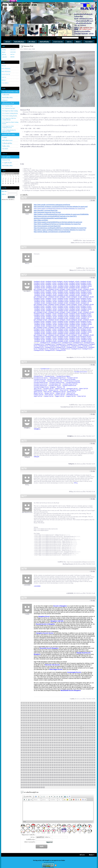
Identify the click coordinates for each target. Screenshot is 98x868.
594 (55, 745)
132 (86, 710)
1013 (79, 775)
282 (42, 723)
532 (68, 740)
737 (70, 755)
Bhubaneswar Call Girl (59, 392)
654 (37, 750)
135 (92, 710)
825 (39, 762)
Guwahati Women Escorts (41, 382)
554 (42, 743)
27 (79, 703)
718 (28, 755)
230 (77, 718)
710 (86, 753)
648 (24, 750)
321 (53, 725)
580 (24, 745)
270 (90, 720)
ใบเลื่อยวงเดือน (6, 146)
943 (75, 770)
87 (61, 708)
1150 (81, 785)
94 (77, 708)
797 (53, 760)
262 (72, 720)
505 (83, 738)
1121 (92, 782)
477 (22, 738)
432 (72, 733)
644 (90, 748)
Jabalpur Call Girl (49, 393)
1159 (26, 787)
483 (35, 738)
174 (28, 715)
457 (53, 735)
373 (92, 728)
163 (79, 713)
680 (94, 750)
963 (44, 772)
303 (88, 723)
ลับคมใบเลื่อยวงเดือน (7, 98)
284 (46, 723)
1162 (33, 787)
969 (57, 772)
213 (39, 718)
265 (79, 720)
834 (59, 762)
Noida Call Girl (82, 396)
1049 (83, 777)
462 (64, 735)
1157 (22, 787)
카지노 (76, 483)
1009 (70, 775)
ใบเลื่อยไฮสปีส (6, 95)
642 (86, 748)
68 (94, 705)
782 (94, 758)
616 (28, 748)
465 (70, 735)
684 (28, 753)
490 (50, 738)
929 (44, 770)
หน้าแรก (4, 66)
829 (48, 762)
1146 (72, 785)
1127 (31, 785)
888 (28, 767)
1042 (68, 777)
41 (35, 705)
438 (86, 733)
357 (57, 728)
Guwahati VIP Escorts (55, 385)
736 (68, 755)
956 (28, 772)
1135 (48, 785)
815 (92, 760)
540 (86, 740)
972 (64, 772)
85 (57, 708)
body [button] (25, 822)
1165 (39, 787)
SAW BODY (5, 149)
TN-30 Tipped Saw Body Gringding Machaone (8, 127)
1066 (46, 780)
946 (81, 770)
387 (48, 730)
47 (48, 705)
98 (86, 708)
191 (66, 715)
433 (75, 733)
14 (50, 703)
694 (50, 753)
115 (48, 710)
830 (50, 762)
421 (48, 733)
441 (92, 733)
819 (26, 762)
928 (42, 770)
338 (90, 725)
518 (37, 740)
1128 (33, 785)
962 (42, 772)
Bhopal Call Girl (38, 393)
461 (61, 735)
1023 (26, 777)
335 (83, 725)
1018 (90, 775)
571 (79, 743)
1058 (28, 780)
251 (48, 720)
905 (66, 767)
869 (61, 765)
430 (68, 733)
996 (42, 775)
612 (94, 745)
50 (55, 705)
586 (37, 745)
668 (68, 750)
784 (24, 760)
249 (44, 720)
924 (33, 770)
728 (50, 755)
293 (66, 723)
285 (48, 723)
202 (90, 715)
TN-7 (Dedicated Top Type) (9, 108)
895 (44, 767)
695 (53, 753)
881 (88, 765)
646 (94, 748)
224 (64, 718)
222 (59, 718)
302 (86, 723)
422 (50, 733)
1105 (57, 782)
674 (81, 750)
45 (44, 705)
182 (46, 715)
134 (90, 710)
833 (57, 762)
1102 (50, 782)
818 (24, 762)
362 (68, 728)
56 (68, 705)
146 (42, 713)
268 (86, 720)
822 (33, 762)
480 (28, 738)
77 (39, 708)
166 (86, 713)
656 (42, 750)
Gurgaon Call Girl (71, 396)
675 (83, 750)
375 (22, 730)
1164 (37, 787)
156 (64, 713)
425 (57, 733)
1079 (75, 780)
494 (59, 738)
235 (88, 718)
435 (79, 733)
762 (50, 758)
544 (94, 740)
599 (66, 745)
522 (46, 740)
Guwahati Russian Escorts (73, 382)
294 (68, 723)
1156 (94, 785)
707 (79, 753)
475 (92, 735)
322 (55, 725)
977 (75, 772)
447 (31, 735)
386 (46, 730)
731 (57, 755)
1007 (66, 775)
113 (44, 710)
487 (44, 738)
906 (68, 767)
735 (66, 755)
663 (57, 750)
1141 (61, 785)
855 (31, 765)
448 (33, 735)
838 (68, 762)
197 (79, 715)
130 (81, 710)
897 (48, 767)
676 (86, 750)
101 (92, 708)
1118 (86, 782)
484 (37, 738)
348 (37, 728)
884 (94, 765)
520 (42, 740)
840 (72, 762)
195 (75, 715)
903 (61, 767)
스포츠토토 (37, 586)
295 (70, 723)
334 (81, 725)
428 (64, 733)
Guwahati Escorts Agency (63, 376)
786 (28, 760)
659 (48, 750)
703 (70, 753)
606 (81, 745)
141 (31, 713)
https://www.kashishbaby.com (87, 405)
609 (88, 745)
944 (77, 770)
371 (88, 728)
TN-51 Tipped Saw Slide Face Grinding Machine (9, 119)
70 (24, 708)
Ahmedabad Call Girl (72, 395)
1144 (68, 785)
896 (46, 767)
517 (35, 740)
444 (24, 735)
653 (35, 750)
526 (55, 740)
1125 (26, 785)
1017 (88, 775)
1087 (92, 780)
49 (53, 705)
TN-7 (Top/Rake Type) (7, 106)
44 (42, 705)
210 (33, 718)
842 (77, 762)
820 (28, 762)
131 (83, 710)
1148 (77, 785)
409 (22, 733)
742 (81, 755)
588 (42, 745)
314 (37, 725)
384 (42, 730)
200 (86, 715)
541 (88, 740)
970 (59, 772)
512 (24, 740)
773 (75, 758)
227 (70, 718)
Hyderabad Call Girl (72, 389)
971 (61, 772)
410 (24, 733)
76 (37, 708)
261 (70, 720)
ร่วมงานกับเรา (5, 83)
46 (46, 705)
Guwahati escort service (81, 372)
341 (22, 728)
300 (81, 723)
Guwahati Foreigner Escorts (41, 387)
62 (81, 705)
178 (37, 715)
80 (46, 708)
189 (61, 715)
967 (53, 772)
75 (35, 708)
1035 (53, 777)
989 (26, 775)
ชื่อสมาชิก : (4, 191)
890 (33, 767)
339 (92, 725)
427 (61, 733)
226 (68, 718)
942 (72, 770)
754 (33, 758)
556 (46, 743)
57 (70, 705)
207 (26, 718)
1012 (77, 775)
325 (61, 725)
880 (86, 765)
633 (66, 748)
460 (59, 735)
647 (22, 750)
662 (55, 750)
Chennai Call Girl (49, 396)
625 (48, 748)
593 (53, 745)
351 (44, 728)
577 (92, 743)
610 (90, 745)
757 (39, 758)
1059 (31, 780)
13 (48, 703)
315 (39, 725)
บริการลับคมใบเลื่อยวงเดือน (10, 92)
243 (31, 720)
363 (70, 728)
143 (35, 713)
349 (39, 728)
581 (26, 745)
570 (77, 743)
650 (28, 750)
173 (26, 715)
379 (31, 730)
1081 (79, 780)
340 (94, 725)
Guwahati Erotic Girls (55, 384)
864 (50, 765)
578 (94, 743)
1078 (72, 780)
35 (22, 705)
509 (92, 738)
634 (68, 748)
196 (77, 715)
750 (24, 758)
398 (72, 730)
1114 (77, 782)
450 (37, 735)
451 (39, 735)
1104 (55, 782)
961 (39, 772)
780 (90, 758)
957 (31, 772)
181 (44, 715)
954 (24, 772)
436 (81, 733)
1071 (57, 780)
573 (83, 743)
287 (53, 723)
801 (61, 760)
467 (75, 735)
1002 (55, 775)
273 (22, 723)
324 (59, 725)
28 (81, 703)
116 (50, 710)
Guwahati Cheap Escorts (40, 385)
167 (88, 713)
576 (90, 743)
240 (24, 720)
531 (66, 740)
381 (35, 730)
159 (70, 713)
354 (50, 728)
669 (70, 750)
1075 (66, 780)
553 (39, 743)
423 (53, 733)
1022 (24, 777)
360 (64, 728)
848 (90, 762)
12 (46, 703)
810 (81, 760)
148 (46, 713)
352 (46, 728)
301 (83, 723)
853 (26, 765)
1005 (61, 775)
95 (79, 708)
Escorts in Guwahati (53, 379)
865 (53, 765)
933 (53, 770)
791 (39, 760)
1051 (88, 777)
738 (72, 755)
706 (77, 753)
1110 (68, 782)
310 (28, 725)
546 (24, 743)
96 (81, 708)
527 (57, 740)
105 (26, 710)
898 (50, 767)
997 (44, 775)
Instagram (53, 387)
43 (39, 705)
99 (88, 708)
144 (37, 713)
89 (66, 708)
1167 (44, 787)
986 (94, 772)
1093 (31, 782)
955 (26, 772)
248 (42, 720)
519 (39, 740)
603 (75, 745)
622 (42, 748)
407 (92, 730)
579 (22, 745)
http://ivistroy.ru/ (90, 268)
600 (68, 745)
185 (53, 715)
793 (44, 760)
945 (79, 770)
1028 (37, 777)
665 (61, 750)
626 (50, 748)
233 (83, 718)
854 (28, 765)
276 (28, 723)
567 (70, 743)
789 (35, 760)
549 (31, 743)
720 (33, 755)
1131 (39, 785)
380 (33, 730)
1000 (50, 775)
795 (48, 760)
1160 (28, 787)
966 (50, 772)
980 (81, 772)
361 (66, 728)
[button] (28, 797)
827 (44, 762)
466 (72, 735)
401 (79, 730)
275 (26, 723)
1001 (53, 775)
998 (46, 775)
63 (83, 705)
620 (37, 748)
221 (57, 718)
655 (39, 750)
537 (79, 740)
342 (24, 728)
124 (68, 710)
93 (75, 708)
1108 (64, 782)
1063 (39, 780)
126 (72, 710)
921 (26, 770)
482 (33, 738)
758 (42, 758)
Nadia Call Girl (38, 392)
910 (77, 767)
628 (55, 748)
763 (53, 758)
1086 (90, 780)
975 (70, 772)
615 (26, 748)
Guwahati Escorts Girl (40, 379)
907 (70, 767)
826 (42, 762)
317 (44, 725)
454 (46, 735)
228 (72, 718)
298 (77, 723)
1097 (39, 782)
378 (28, 730)
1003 (57, 775)
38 (28, 705)
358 (59, 728)
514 (28, 740)
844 (81, 762)
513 (26, 740)
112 (42, 710)
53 (61, 705)
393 (61, 730)
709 (83, 753)
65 (88, 705)
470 (81, 735)
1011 (75, 775)
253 (53, 720)
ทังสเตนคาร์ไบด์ (6, 160)
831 (53, 762)
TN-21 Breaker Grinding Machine (10, 113)
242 (28, 720)
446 (28, 735)
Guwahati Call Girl (72, 378)
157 (66, 713)
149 (48, 713)
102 (94, 708)
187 (57, 715)
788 (33, 760)
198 (81, 715)
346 (33, 728)
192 (68, 715)
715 (22, 755)
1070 (55, 780)
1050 (86, 777)
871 (66, 765)
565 (66, 743)
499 (70, 738)
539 (83, 740)
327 (66, 725)
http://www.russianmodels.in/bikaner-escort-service (81, 562)
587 (39, 745)
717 (26, 755)
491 (53, 738)
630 (59, 748)
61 (79, 705)
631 (61, 748)
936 (59, 770)
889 (31, 767)
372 (90, 728)
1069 (53, 780)
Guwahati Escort (38, 376)
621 (39, 748)
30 (86, 703)
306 (94, 723)
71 (26, 708)
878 (81, 765)
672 (77, 750)
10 (42, 703)
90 (68, 708)
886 (24, 767)
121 (61, 710)
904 (64, 767)
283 (44, 723)
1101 (48, 782)
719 (31, 755)
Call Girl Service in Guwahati (72, 381)
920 (24, 770)
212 (37, 718)
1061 (35, 780)
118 (55, 710)
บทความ (4, 77)
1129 (35, 785)
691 (44, 753)
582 (28, 745)
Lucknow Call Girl (60, 395)
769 (66, 758)
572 (81, 743)
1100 (46, 782)
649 (26, 750)
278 (33, 723)
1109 (66, 782)
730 (55, 755)
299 (79, 723)
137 (22, 713)
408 (94, 730)
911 (79, 767)
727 (48, 755)
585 (35, 745)
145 (39, 713)
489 (48, 738)
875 (75, 765)
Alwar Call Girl (64, 390)
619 (35, 748)
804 (68, 760)
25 (75, 703)
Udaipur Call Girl (39, 395)
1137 (53, 785)
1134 (46, 785)
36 (24, 705)
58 (72, 705)
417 (39, 733)
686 (33, 753)
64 (86, 705)
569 (75, 743)
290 (59, 723)
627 (53, 748)
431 (70, 733)
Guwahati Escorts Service (41, 378)
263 (75, 720)
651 (31, 750)
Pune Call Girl (48, 392)
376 (24, 730)
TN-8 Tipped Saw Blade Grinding (10, 111)
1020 (94, 775)
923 (31, 770)
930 (46, 770)
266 (81, 720)
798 (55, 760)
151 (53, 713)
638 (77, 748)
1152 (86, 785)
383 (39, 730)
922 (28, 770)
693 (48, 753)
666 (64, 750)
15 (53, 703)
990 (28, 775)
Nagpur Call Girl (60, 396)
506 (86, 738)
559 (53, 743)
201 (88, 715)
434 (77, 733)
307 (22, 725)
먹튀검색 (36, 457)
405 (88, 730)
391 (57, 730)
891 (35, 767)
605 (79, 745)
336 (86, 725)
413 (31, 733)
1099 (44, 782)
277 (31, 723)
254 (55, 720)
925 (35, 770)
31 (88, 703)
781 (92, 758)
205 (22, 718)
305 (92, 723)
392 (59, 730)
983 (88, 772)
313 (35, 725)
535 (75, 740)
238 (94, 718)
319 (48, 725)
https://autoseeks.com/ (89, 241)
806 (72, 760)
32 (90, 703)
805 (70, 760)
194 (72, 715)
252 (50, 720)
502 (77, 738)
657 (44, 750)
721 (35, 755)
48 (50, 705)
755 (35, 758)
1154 (90, 785)
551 (35, 743)
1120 (90, 782)
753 (31, 758)
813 (88, 760)
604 (77, 745)
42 (37, 705)
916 (90, 767)
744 (86, 755)
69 (22, 708)
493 (57, 738)
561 (57, 743)
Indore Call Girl (84, 389)
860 (42, 765)
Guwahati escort (45, 369)
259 (66, 720)
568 (72, 743)
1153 (88, 785)
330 (72, 725)
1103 (53, 782)
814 (90, 760)
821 (31, 762)
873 (70, 765)
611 (92, 745)
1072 (59, 780)
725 (44, 755)
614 (24, 748)
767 (61, 758)
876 (77, 765)
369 (83, 728)
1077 (70, 780)
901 (57, 767)
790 (37, 760)
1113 (75, 782)
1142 (64, 785)
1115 (79, 782)
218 (50, 718)
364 (72, 728)
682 (24, 753)
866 (55, 765)
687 (35, 753)
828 (46, 762)
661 (53, 750)
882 (90, 765)
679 (92, 750)
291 (61, 723)
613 (22, 748)
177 (35, 715)
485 (39, 738)
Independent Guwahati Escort (58, 378)
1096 (37, 782)
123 (66, 710)
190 (64, 715)
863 (48, 765)
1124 (24, 785)
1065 (44, 780)
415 (35, 733)
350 (42, 728)
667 (66, 750)
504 (81, 738)
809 (79, 760)
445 (26, 735)
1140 (59, 785)
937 (61, 770)
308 (24, 725)
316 (42, 725)
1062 (37, 780)
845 (83, 762)
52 (59, 705)
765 (57, 758)
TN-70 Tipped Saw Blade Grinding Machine (10, 123)
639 (79, 748)
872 (68, 765)
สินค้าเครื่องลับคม (6, 69)
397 (70, 730)
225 (66, 718)
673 (79, 750)
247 (39, 720)
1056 (24, 780)
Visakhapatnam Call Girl (40, 390)
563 (61, 743)
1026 (33, 777)
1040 (64, 777)
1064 (42, 780)
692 (46, 753)
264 (77, 720)
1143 (66, 785)
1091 (26, 782)
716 (24, 755)
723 (39, 755)
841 (75, 762)
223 (61, 718)
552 (37, 743)
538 (81, 740)
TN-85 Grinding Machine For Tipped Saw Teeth (9, 131)
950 (90, 770)
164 (81, 713)
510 (94, 738)
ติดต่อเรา (4, 80)
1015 (83, 775)
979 (79, 772)
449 (35, 735)
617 (31, 748)
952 (94, 770)
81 (48, 708)
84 (55, 708)
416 (37, 733)
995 (39, 775)
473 (88, 735)
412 (28, 733)
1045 (75, 777)
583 (31, 745)
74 (33, 708)
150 (50, 713)
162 (77, 713)
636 (72, 748)
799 (57, 760)
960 (37, 772)
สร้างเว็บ (9, 1)
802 (64, 760)
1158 (24, 787)
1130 (37, 785)
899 (53, 767)
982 (86, 772)
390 (55, 730)
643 (88, 748)
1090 (24, 782)
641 (83, 748)
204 (94, 715)
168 (90, 713)
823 (35, 762)
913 (83, 767)
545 (22, 743)
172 (24, 715)
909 (75, 767)
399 (75, 730)
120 (59, 710)
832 (55, 762)
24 (72, 703)
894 (42, 767)
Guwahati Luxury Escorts (41, 384)
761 (48, 758)
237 (92, 718)
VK (64, 387)
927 (39, 770)
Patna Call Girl (71, 393)
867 (57, 765)
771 (70, 758)
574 (86, 743)
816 (94, 760)
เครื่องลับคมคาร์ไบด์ (8, 103)
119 (57, 710)
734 (64, 755)
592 (50, 745)
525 (53, 740)
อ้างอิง (93, 201)
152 (55, 713)
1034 (50, 777)
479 (26, 738)
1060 (33, 780)
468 (77, 735)
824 (37, 762)
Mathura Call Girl (60, 389)
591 (48, 745)
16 (55, 703)
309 (26, 725)
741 (79, 755)
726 (46, 755)
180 (42, 715)
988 (24, 775)
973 (66, 772)
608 (86, 745)
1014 (81, 775)
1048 (81, 777)
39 (31, 705)
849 (92, 762)
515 (31, 740)
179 (39, 715)
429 (66, 733)
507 (88, 738)
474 (90, 735)
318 (46, 725)
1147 (75, 785)
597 (61, 745)
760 (46, 758)
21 (66, 703)
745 (88, 755)
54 (64, 705)
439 (88, 733)
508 (90, 738)
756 (37, 758)
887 (26, 767)
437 (83, 733)
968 (55, 772)
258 (64, 720)
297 (75, 723)
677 (88, 750)
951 (92, 770)
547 (26, 743)
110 (37, 710)
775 (79, 758)
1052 (90, 777)
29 (83, 703)
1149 (79, 785)
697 (57, 753)
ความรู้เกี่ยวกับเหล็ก (7, 163)
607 (83, 745)
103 (22, 710)
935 (57, 770)
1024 (28, 777)
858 (37, 765)
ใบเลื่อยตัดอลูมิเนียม (7, 143)
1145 (70, 785)
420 (46, 733)
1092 (28, 782)
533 (70, 740)
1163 (35, 787)
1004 (59, 775)
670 (72, 750)
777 (83, 758)
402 (81, 730)
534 (72, 740)
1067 (48, 780)
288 (55, 723)
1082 (81, 780)
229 (75, 718)
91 (70, 708)
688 (37, 753)
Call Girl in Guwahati (40, 381)
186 (55, 715)
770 (68, 758)
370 (86, 728)
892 (37, 767)
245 (35, 720)
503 (79, 738)
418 (42, 733)
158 (68, 713)
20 (64, 703)
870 (64, 765)
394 (64, 730)
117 (53, 710)
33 (92, 703)
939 (66, 770)
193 (70, 715)
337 (88, 725)
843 (79, 762)
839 (70, 762)
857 (35, 765)
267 (83, 720)
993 (35, 775)
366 (77, 728)
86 (59, 708)
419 (44, 733)
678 (90, 750)
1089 (22, 782)
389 (53, 730)
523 (48, 740)
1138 (55, 785)
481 (31, 738)
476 (94, 735)
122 (64, 710)
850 (94, 762)
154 (59, 713)
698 (59, 753)
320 (50, 725)
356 (55, 728)
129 (79, 710)
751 (26, 758)
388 (50, 730)
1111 (70, 782)
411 (26, 733)
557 (48, 743)
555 (44, 743)
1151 (83, 785)
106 (28, 710)
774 (77, 758)
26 (77, 703)
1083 (83, 780)
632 (64, 748)
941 (70, 770)
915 (88, 767)
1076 (68, 780)
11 (44, 703)
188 (59, 715)
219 (53, 718)
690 (42, 753)
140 (28, 713)
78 (42, 708)
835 (61, 762)
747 (92, 755)
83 (53, 708)
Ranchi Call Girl (72, 392)
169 (92, 713)
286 (50, 723)
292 (64, 723)
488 (46, 738)
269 (88, 720)
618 (33, 748)
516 (33, 740)
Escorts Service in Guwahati (68, 379)
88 (64, 708)
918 (94, 767)
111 (39, 710)
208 (28, 718)
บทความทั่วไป (6, 157)
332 (77, 725)
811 (83, 760)
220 (55, 718)
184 (50, 715)
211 (35, 718)
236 (90, 718)
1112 (72, 782)
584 (33, 745)
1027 (35, 777)
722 (37, 755)
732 (59, 755)
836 (64, 762)
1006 (64, 775)
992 (33, 775)
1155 (92, 785)
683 (26, 753)
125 (70, 710)
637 (75, 748)
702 (68, 753)
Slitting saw (5, 100)
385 (44, 730)
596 (59, 745)
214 (42, 718)
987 (22, 775)
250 (46, 720)
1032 (46, 777)
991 (31, 775)
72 (28, 708)
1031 (44, 777)
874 (72, 765)
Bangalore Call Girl (75, 390)
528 (59, 740)
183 (48, 715)
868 (59, 765)
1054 (94, 777)
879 (83, 765)
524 (50, 740)
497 (66, 738)
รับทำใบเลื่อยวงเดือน (7, 166)
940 (68, 770)
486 (42, 738)
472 (86, 735)
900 (55, 767)
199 (83, 715)
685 (31, 753)
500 (72, 738)
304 (90, 723)
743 (83, 755)
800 (59, 760)
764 (55, 758)
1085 (88, 780)
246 (37, 720)
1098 (42, 782)
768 (64, 758)
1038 (59, 777)
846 (86, 762)
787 (31, 760)
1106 (59, 782)
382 (37, 730)
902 (59, 767)
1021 (22, 777)
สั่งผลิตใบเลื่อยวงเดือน (9, 135)
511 (22, 740)
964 (46, 772)
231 (79, 718)
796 (50, 760)
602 (72, 745)
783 (22, 760)
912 (81, 767)
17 (57, 703)
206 (24, 718)
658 (46, 750)
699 (61, 753)
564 (64, 743)
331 (75, 725)
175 (31, 715)
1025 (31, 777)
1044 (72, 777)
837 (66, 762)
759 (44, 758)
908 (72, 767)
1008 (68, 775)
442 (94, 733)
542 (90, 740)
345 (31, 728)
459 (57, 735)
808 (77, 760)
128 (77, 710)
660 (50, 750)
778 (86, 758)
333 (79, 725)
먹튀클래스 (37, 429)
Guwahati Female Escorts (69, 385)
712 (90, 753)
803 (66, 760)
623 (44, 748)
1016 (86, 775)
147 (44, 713)
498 (68, 738)
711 (88, 753)
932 (50, 770)
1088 (94, 780)
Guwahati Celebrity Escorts (57, 382)
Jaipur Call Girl (38, 396)
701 (66, 753)
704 (72, 753)
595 (57, 745)
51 (57, 705)
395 (66, 730)
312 (33, 725)
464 (68, 735)
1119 (88, 782)
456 (50, 735)
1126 (28, 785)
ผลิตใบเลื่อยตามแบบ (7, 140)
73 (31, 708)
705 (75, 753)
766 (59, 758)
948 (86, 770)
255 (57, 720)
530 (64, 740)
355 (53, 728)
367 (79, 728)
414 (33, 733)
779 (88, 758)
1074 (64, 780)
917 (92, 767)
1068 (50, 780)
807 (75, 760)
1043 (70, 777)
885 (22, 767)
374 (94, 728)
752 (28, 758)
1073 (61, 780)
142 (33, 713)
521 (44, 740)
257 (61, 720)
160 (72, 713)
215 (44, 718)
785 (26, 760)
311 (31, 725)
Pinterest (59, 387)
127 (75, 710)
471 (83, 735)
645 (92, 748)
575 (88, 743)
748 (94, 755)
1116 (81, 782)
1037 (57, 777)
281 (39, 723)
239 (22, 720)
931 (48, 770)
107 (31, 710)
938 (64, 770)
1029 (39, 777)
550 (33, 743)
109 (35, 710)
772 (72, 758)
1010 (72, 775)
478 (24, 738)
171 (22, 715)
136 (94, 710)
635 (70, 748)
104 (24, 710)
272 (94, 720)
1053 (92, 777)
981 (83, 772)
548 (28, 743)
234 (86, 718)
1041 (66, 777)
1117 (83, 782)
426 (59, 733)
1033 (48, 777)
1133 (44, 785)
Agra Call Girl (38, 389)
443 (22, 735)
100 (90, 708)
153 (57, 713)
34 (94, 703)
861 (44, 765)
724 (42, 755)
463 (66, 735)
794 (46, 760)
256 (59, 720)
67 (92, 705)
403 (83, 730)
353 (48, 728)
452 (42, 735)
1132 (42, 785)
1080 (77, 780)
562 (59, 743)
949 (88, 770)
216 (46, 718)
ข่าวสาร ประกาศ (6, 74)
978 (77, 772)
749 (22, 758)
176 (33, 715)
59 (75, 705)
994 (37, 775)
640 (81, 748)
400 (77, 730)
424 (55, 733)
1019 (92, 775)
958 (33, 772)
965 (48, 772)
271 (92, 720)
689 (39, 753)
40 (33, 705)
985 (92, 772)
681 (22, 753)
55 (66, 705)
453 (44, 735)
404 (86, 730)
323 (57, 725)
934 (55, 770)
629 (57, 748)
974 (68, 772)
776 (81, 758)
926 (37, 770)
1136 (50, 785)
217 (48, 718)
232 (81, 718)
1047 (79, 777)
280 (37, 723)
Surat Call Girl (49, 395)
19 (61, 703)
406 (90, 730)
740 (77, 755)
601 (70, 745)
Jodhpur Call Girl (60, 393)
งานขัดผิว (5, 138)
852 (24, 765)
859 (39, 765)
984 (90, 772)
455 (48, 735)
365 (75, 728)
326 (64, 725)
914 (86, 767)
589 (44, 745)
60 (77, 705)
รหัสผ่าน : (4, 194)
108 (33, 710)
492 (55, 738)
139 (26, 713)
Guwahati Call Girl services (55, 381)
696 (55, 753)
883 (92, 765)
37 (26, 705)
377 (26, 730)
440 (90, 733)
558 (50, 743)
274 (24, 723)
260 (68, 720)
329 (70, 725)
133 (88, 710)
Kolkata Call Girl (53, 390)
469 (79, 735)
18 (59, 703)
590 (46, 745)
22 (68, 703)
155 (61, 713)
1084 (86, 780)
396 (68, 730)
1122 (94, 782)
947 (83, 770)
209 (31, 718)
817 (22, 762)
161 (75, 713)
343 (26, 728)
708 (81, 753)
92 (72, 708)
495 (61, 738)
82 (50, 708)
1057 (26, 780)
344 (28, 728)
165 (83, 713)
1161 (31, 787)
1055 (22, 780)
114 (46, 710)
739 (75, 755)
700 (64, 753)
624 (46, 748)
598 (64, 745)
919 (22, 770)
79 (44, 708)
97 (83, 708)
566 (68, 743)
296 (72, 723)
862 (46, 765)
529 (61, 740)
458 (55, 735)
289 (57, 723)
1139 (57, 785)
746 (90, 755)
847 (88, 762)
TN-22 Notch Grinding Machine (10, 116)
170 (94, 713)
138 (24, 713)
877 (79, 765)
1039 (61, 777)
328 (68, 725)
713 (92, 753)
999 (48, 775)
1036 (55, 777)
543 (92, 740)
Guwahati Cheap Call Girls (70, 384)
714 (94, 753)
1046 (77, 777)
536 (77, 740)
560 (55, 743)
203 (92, 715)
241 (26, 720)
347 (35, 728)
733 (61, 755)
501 (75, 738)
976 (72, 772)
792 (42, 760)
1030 (42, 777)
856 (33, 765)
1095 (35, 782)
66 (90, 705)
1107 (61, 782)
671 (75, 750)
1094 (33, 782)
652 (33, 750)
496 (64, 738)
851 (22, 765)
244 (33, 720)
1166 (42, 787)
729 (53, 755)
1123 (22, 785)
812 (86, 760)
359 (61, 728)
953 (22, 772)
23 (70, 703)
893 (39, 767)
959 (35, 772)
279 (35, 723)
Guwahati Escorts (50, 376)
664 (59, 750)
